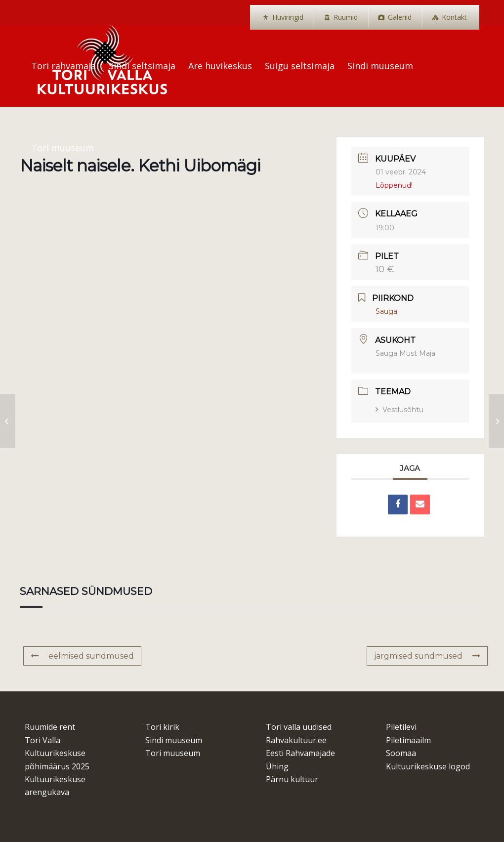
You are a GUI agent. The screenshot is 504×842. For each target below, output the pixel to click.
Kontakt (454, 17)
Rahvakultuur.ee (296, 740)
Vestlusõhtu (399, 410)
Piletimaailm (408, 740)
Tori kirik (162, 727)
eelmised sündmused (82, 656)
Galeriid (400, 17)
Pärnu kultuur (292, 779)
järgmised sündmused (427, 656)
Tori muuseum (173, 753)
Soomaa (401, 753)
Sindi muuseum (174, 740)
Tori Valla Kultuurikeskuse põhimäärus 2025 (57, 753)
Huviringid (288, 17)
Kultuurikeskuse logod (428, 766)
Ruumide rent (50, 727)
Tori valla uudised (299, 727)
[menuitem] (283, 17)
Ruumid (346, 17)
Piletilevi (401, 727)
